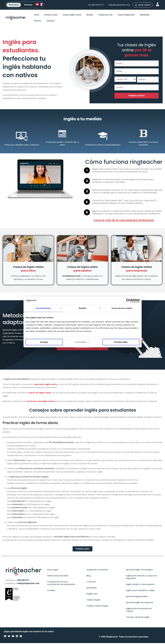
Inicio (37, 16)
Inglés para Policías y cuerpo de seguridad (141, 578)
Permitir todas (121, 342)
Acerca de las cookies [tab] (122, 308)
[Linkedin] (17, 637)
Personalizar (83, 342)
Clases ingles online (72, 16)
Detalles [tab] (82, 308)
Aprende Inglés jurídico (137, 597)
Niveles (90, 16)
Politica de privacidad (58, 577)
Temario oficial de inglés (138, 618)
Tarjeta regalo (93, 601)
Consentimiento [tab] (43, 308)
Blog (89, 577)
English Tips (92, 595)
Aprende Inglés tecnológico (139, 570)
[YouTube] (13, 637)
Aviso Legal (53, 570)
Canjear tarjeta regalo (97, 607)
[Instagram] (21, 637)
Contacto (50, 22)
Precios (38, 22)
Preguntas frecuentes (97, 570)
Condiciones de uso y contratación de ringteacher (61, 584)
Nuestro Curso (51, 16)
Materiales (145, 16)
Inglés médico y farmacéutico (141, 585)
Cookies (51, 591)
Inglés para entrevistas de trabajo (139, 611)
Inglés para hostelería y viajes (140, 591)
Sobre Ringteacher (126, 16)
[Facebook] (5, 637)
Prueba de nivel (105, 16)
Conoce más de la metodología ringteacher (124, 221)
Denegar (44, 342)
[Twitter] (9, 637)
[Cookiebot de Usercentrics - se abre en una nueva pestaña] (128, 301)
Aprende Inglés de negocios (140, 603)
